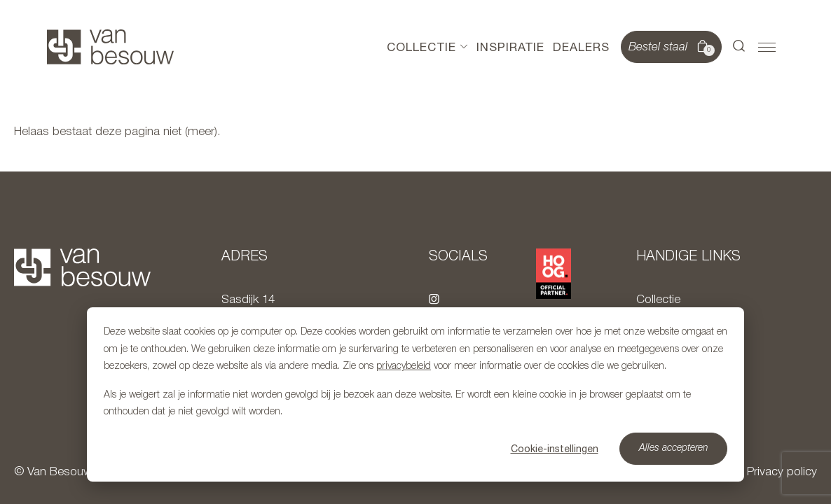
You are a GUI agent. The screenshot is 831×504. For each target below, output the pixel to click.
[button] (739, 47)
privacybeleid (404, 366)
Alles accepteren (674, 448)
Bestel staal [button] (670, 48)
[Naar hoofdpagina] (110, 47)
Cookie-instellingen (555, 449)
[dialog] (415, 394)
